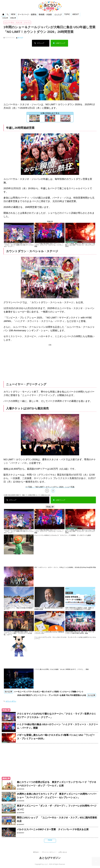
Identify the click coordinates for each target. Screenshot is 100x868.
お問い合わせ (63, 852)
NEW (13, 14)
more (50, 840)
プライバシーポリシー (49, 852)
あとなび (20, 38)
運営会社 (36, 852)
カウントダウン (11, 701)
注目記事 (5, 18)
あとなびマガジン (50, 858)
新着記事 (13, 18)
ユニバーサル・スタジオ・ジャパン (17, 22)
